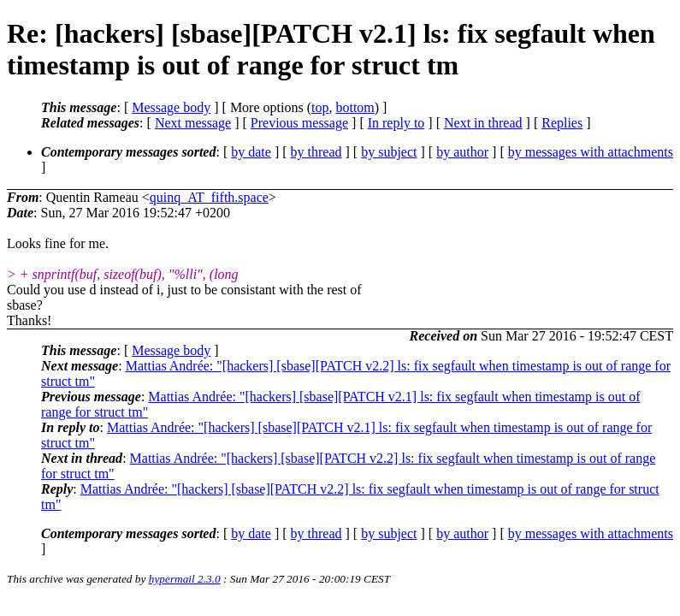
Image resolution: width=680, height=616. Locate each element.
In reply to (396, 123)
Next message (193, 123)
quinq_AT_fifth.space (209, 197)
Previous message (299, 123)
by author (462, 152)
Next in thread (483, 123)
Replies (562, 123)
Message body (171, 107)
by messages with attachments (591, 152)
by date (251, 152)
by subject (389, 152)
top (320, 107)
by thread (316, 152)
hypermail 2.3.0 (185, 579)
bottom (355, 107)
